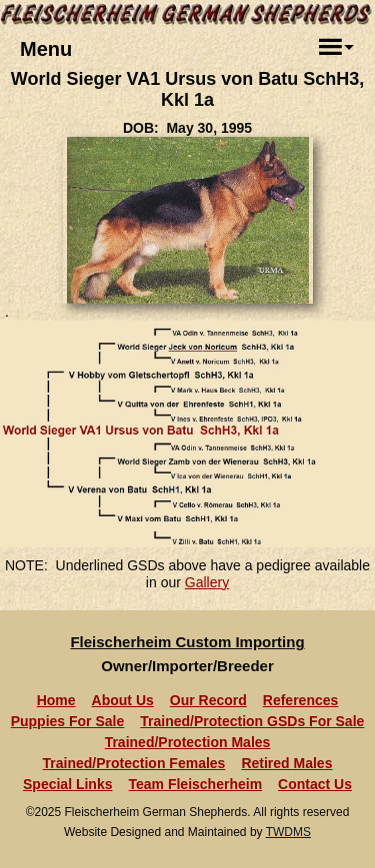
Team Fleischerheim (196, 784)
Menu (46, 49)
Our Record (208, 700)
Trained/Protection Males (188, 742)
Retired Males (286, 763)
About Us (123, 700)
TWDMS (288, 832)
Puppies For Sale (68, 721)
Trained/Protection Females (134, 763)
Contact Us (315, 784)
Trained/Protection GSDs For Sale (252, 721)
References (301, 700)
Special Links (67, 784)
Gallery (207, 582)
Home (56, 700)
